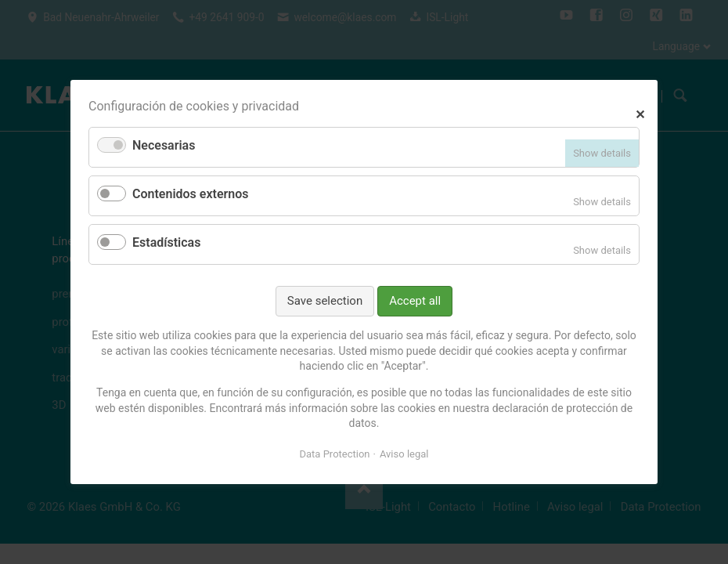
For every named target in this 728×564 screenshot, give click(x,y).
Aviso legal (404, 454)
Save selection (325, 301)
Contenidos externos (190, 194)
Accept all (415, 301)
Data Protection (335, 454)
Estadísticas (166, 242)
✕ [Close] (640, 112)
